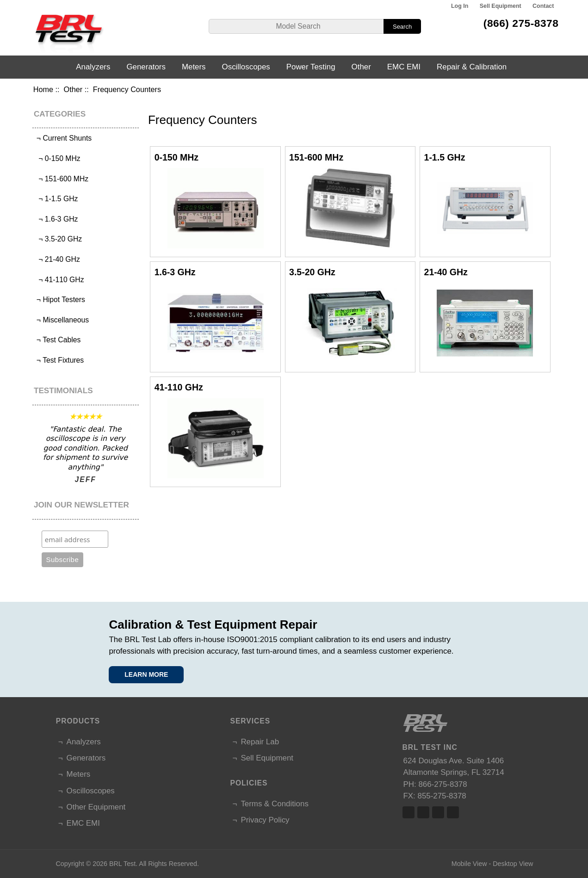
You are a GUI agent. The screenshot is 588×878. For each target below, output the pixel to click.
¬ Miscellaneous (62, 320)
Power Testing (311, 67)
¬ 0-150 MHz (58, 158)
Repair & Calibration (472, 67)
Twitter (423, 812)
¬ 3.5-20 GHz (59, 239)
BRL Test (122, 864)
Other (73, 89)
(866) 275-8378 (521, 23)
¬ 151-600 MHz (62, 179)
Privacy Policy (265, 820)
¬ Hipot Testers (60, 300)
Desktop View (513, 864)
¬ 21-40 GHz (57, 259)
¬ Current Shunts (63, 138)
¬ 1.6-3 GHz (56, 219)
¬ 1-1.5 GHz (56, 199)
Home (43, 89)
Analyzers (93, 67)
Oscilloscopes (246, 67)
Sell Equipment (501, 6)
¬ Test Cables (58, 340)
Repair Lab (260, 742)
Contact (543, 6)
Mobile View (469, 864)
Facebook (409, 812)
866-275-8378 (443, 784)
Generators (146, 67)
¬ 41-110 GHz (59, 280)
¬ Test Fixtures (59, 360)
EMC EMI (404, 67)
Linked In (438, 812)
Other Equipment (96, 807)
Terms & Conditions (274, 804)
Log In (460, 6)
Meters (194, 67)
